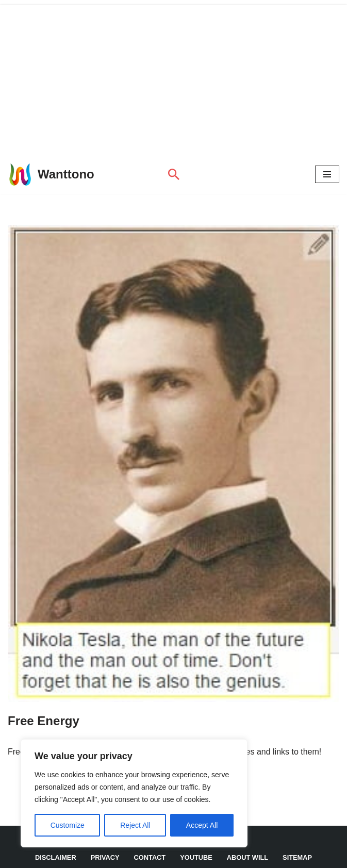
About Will (247, 857)
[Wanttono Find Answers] (51, 174)
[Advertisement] (173, 77)
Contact (150, 857)
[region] (134, 793)
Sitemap (297, 857)
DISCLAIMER (56, 857)
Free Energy (44, 721)
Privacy (105, 857)
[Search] (174, 174)
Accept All (202, 825)
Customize (68, 825)
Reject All (135, 825)
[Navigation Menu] (327, 174)
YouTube (196, 857)
